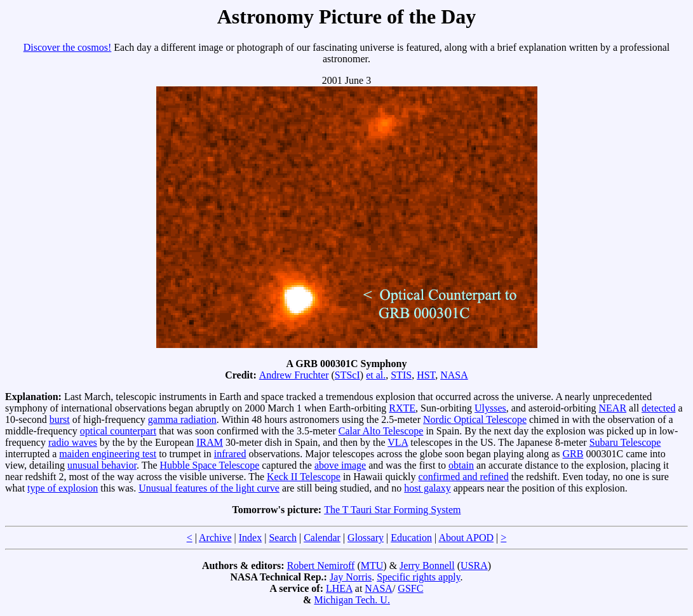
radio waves (73, 442)
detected (658, 408)
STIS (401, 375)
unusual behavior (102, 465)
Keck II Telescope (304, 477)
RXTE (402, 408)
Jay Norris (351, 577)
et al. (376, 375)
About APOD (466, 538)
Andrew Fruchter (294, 375)
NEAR (613, 408)
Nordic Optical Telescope (475, 419)
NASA (454, 375)
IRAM (210, 442)
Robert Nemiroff (321, 566)
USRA (474, 566)
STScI (347, 375)
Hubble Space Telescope (210, 465)
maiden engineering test (108, 454)
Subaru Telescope (625, 442)
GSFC (410, 588)
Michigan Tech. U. (352, 600)
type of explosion (63, 488)
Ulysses (490, 408)
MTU (372, 566)
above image (340, 465)
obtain (461, 465)
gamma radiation (182, 419)
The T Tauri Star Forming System (392, 510)
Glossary (366, 538)
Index (250, 538)
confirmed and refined (464, 477)
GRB (573, 454)
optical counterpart (118, 431)
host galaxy (427, 488)
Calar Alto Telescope (381, 431)
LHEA (339, 588)
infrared (230, 454)
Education (411, 538)
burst (60, 419)
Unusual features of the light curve (209, 488)
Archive (215, 538)
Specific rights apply (418, 577)
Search (283, 538)
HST (426, 375)
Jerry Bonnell (427, 566)
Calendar (322, 538)
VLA (398, 442)
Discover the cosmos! (68, 47)
